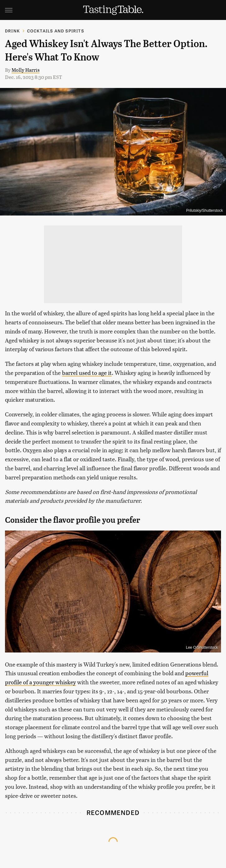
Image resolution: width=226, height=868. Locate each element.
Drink (12, 31)
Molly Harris (26, 70)
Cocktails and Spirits (56, 31)
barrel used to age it (87, 373)
